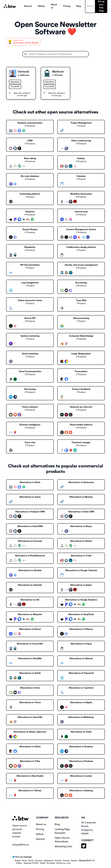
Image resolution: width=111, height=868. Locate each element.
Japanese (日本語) (31, 863)
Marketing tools (63, 846)
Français (66, 861)
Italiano (19, 863)
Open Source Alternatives (62, 840)
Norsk (25, 861)
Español (74, 861)
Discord (40, 839)
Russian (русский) (63, 863)
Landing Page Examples (62, 831)
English (18, 861)
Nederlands (49, 861)
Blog (57, 824)
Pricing (40, 829)
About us (41, 824)
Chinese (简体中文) (87, 861)
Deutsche (39, 861)
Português (51, 863)
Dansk (31, 861)
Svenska (58, 861)
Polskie (43, 863)
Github (40, 834)
